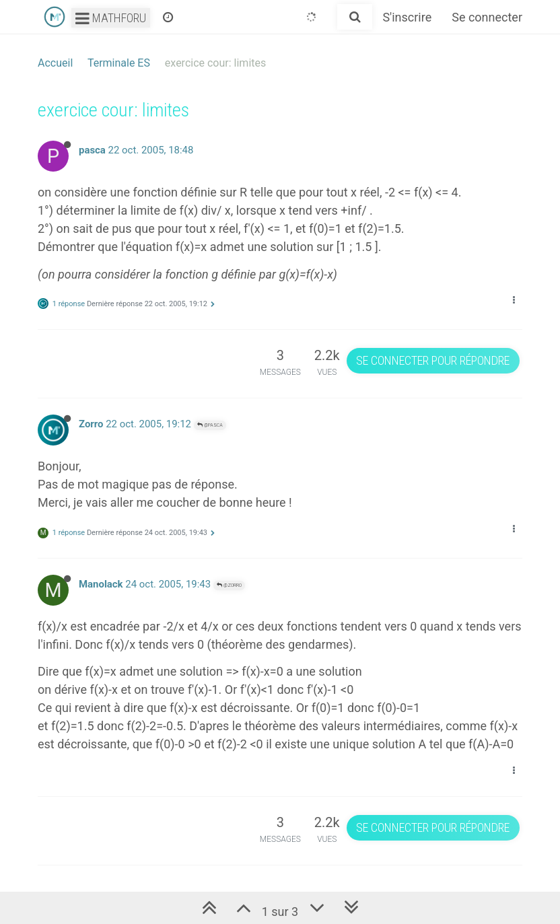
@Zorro (229, 585)
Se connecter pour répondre (433, 360)
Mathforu (111, 18)
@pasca (210, 425)
